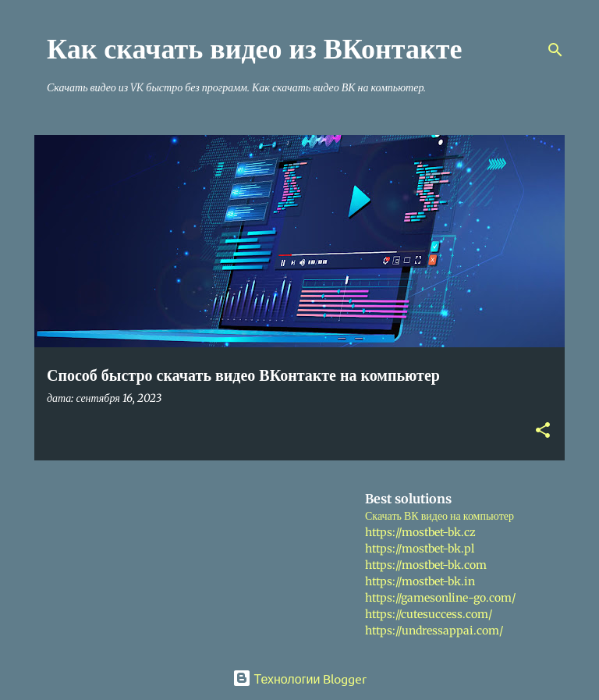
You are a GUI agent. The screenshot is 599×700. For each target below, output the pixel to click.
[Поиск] (555, 50)
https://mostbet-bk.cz (420, 532)
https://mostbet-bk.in (420, 581)
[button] (543, 431)
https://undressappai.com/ (434, 631)
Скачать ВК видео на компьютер (440, 516)
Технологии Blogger (300, 678)
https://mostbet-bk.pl (420, 549)
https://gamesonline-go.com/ (440, 598)
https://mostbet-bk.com (426, 565)
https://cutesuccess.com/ (429, 614)
